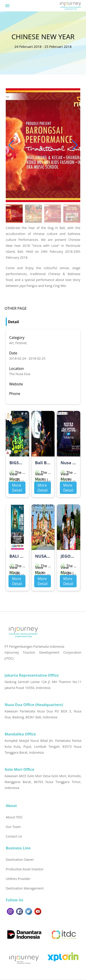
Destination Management (25, 888)
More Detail (17, 488)
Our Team (13, 827)
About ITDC (14, 817)
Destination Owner (20, 860)
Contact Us (14, 836)
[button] (75, 145)
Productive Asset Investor (25, 869)
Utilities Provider (18, 879)
